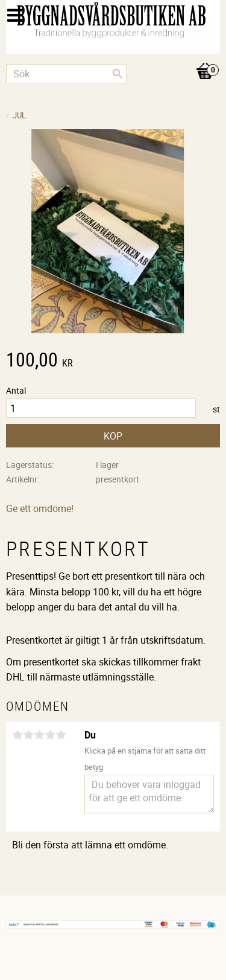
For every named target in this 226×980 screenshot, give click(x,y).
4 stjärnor (50, 735)
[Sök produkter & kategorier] (66, 74)
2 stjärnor (28, 735)
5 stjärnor (61, 735)
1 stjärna (17, 735)
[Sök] (118, 74)
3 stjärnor (39, 735)
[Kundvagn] (113, 59)
